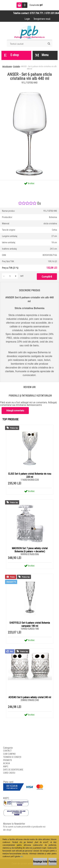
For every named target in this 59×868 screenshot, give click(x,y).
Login (27, 19)
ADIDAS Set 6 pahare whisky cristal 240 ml (30, 697)
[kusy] (10, 276)
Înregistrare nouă (42, 19)
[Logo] (29, 32)
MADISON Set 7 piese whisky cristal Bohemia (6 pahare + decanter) (30, 550)
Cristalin (16, 66)
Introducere (7, 66)
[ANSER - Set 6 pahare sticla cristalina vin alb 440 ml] (29, 86)
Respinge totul (40, 862)
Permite (52, 862)
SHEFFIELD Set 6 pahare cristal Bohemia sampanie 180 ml (30, 624)
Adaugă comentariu (15, 411)
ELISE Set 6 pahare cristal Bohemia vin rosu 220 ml (30, 475)
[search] (49, 44)
